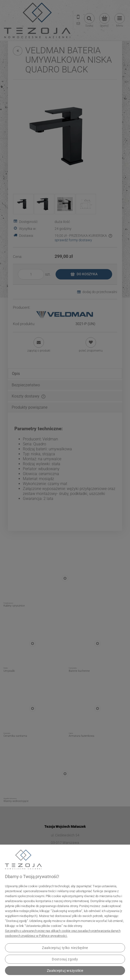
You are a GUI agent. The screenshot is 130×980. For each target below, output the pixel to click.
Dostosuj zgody (65, 959)
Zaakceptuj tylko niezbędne (65, 948)
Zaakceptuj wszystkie (65, 971)
